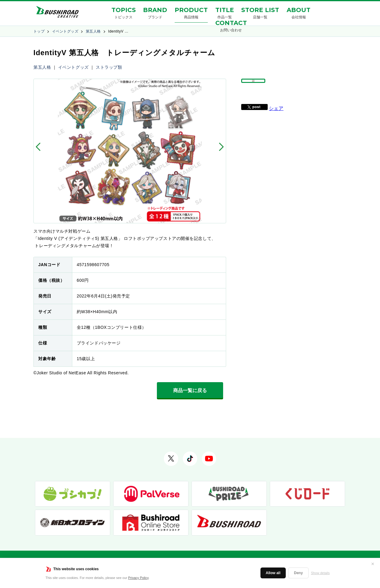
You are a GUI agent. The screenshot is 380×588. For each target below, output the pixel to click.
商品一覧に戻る (190, 390)
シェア (276, 122)
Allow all (273, 573)
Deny (298, 573)
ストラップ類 (109, 67)
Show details (320, 573)
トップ (39, 31)
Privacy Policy (139, 578)
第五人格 (93, 31)
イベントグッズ (65, 31)
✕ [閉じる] (373, 564)
